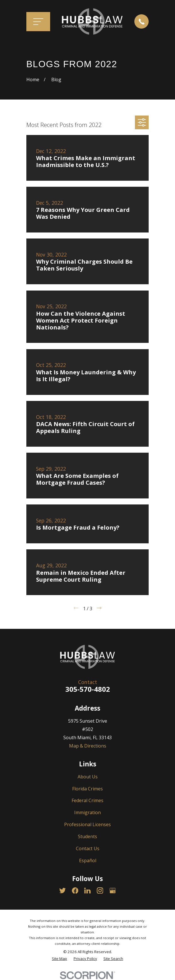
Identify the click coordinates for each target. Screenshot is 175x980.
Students (87, 836)
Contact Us (88, 848)
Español (88, 860)
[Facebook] (75, 890)
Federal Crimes (87, 800)
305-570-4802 (88, 689)
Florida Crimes (87, 789)
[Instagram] (100, 890)
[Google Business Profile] (113, 890)
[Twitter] (62, 890)
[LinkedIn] (87, 890)
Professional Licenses (87, 824)
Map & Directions (88, 746)
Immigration (87, 812)
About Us (88, 777)
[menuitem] (59, 959)
